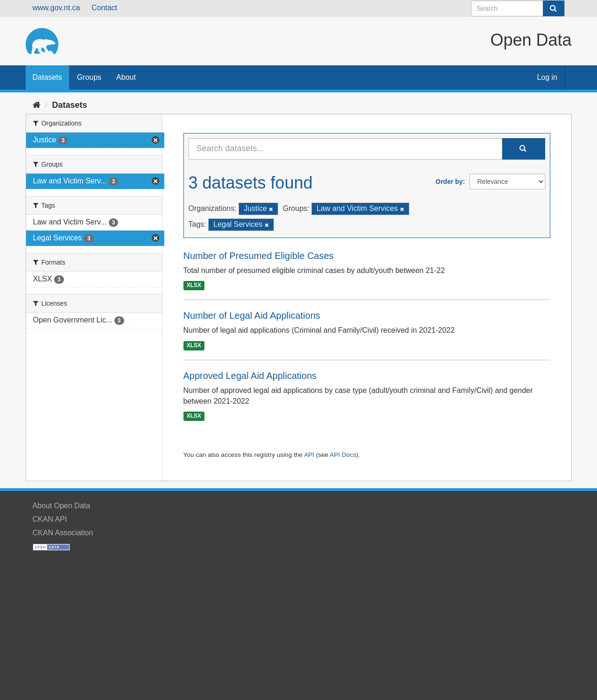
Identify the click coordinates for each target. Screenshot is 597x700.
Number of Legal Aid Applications (252, 315)
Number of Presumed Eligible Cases (259, 256)
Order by (449, 182)
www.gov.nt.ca (56, 8)
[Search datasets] (518, 8)
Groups (89, 77)
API (309, 455)
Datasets (47, 77)
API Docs (343, 455)
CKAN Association (63, 533)
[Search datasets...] (345, 149)
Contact (104, 8)
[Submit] (554, 8)
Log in (547, 77)
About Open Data (62, 506)
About (126, 77)
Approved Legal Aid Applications (250, 376)
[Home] (37, 105)
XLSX (194, 286)
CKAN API (50, 519)
